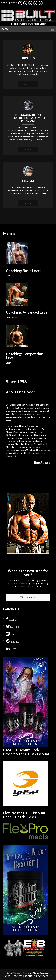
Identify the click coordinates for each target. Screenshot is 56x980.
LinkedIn (12, 649)
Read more (42, 462)
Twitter (12, 627)
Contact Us (45, 976)
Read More (28, 84)
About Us (30, 976)
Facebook (12, 619)
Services (17, 976)
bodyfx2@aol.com (9, 2)
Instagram (14, 634)
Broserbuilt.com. (22, 973)
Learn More (11, 276)
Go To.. (5, 29)
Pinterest (13, 641)
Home (7, 976)
